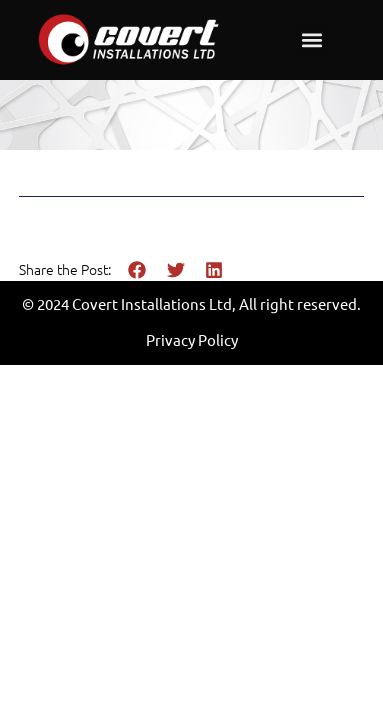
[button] (312, 40)
